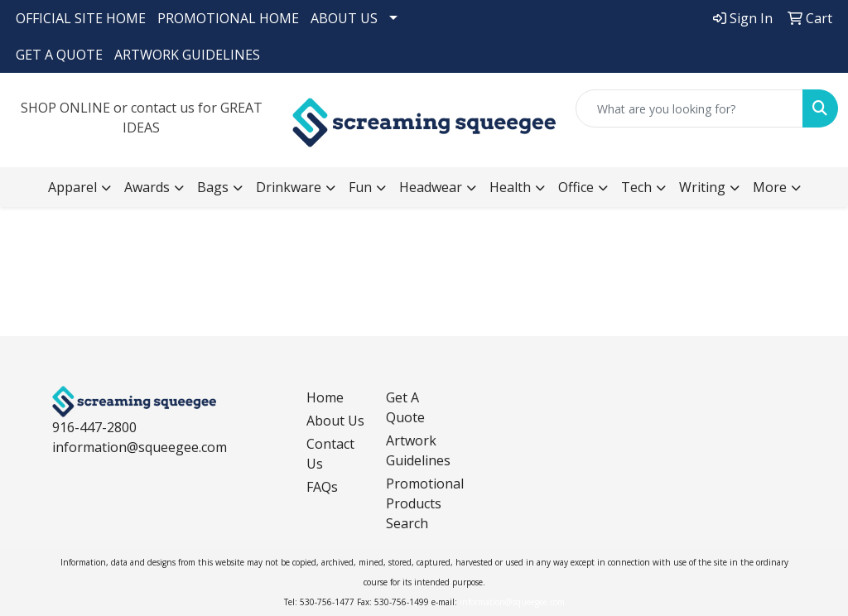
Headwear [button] (431, 187)
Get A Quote (405, 407)
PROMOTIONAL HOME (228, 18)
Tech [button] (636, 187)
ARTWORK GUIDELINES (187, 55)
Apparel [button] (72, 187)
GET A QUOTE (59, 55)
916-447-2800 (94, 427)
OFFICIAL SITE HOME (81, 18)
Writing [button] (702, 187)
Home (325, 397)
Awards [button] (147, 187)
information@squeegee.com (140, 447)
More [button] (770, 187)
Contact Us (330, 454)
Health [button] (510, 187)
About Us (335, 421)
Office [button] (576, 187)
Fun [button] (360, 187)
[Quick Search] (689, 108)
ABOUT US (344, 18)
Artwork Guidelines (416, 450)
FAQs (322, 487)
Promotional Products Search (416, 503)
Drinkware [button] (289, 187)
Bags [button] (213, 187)
